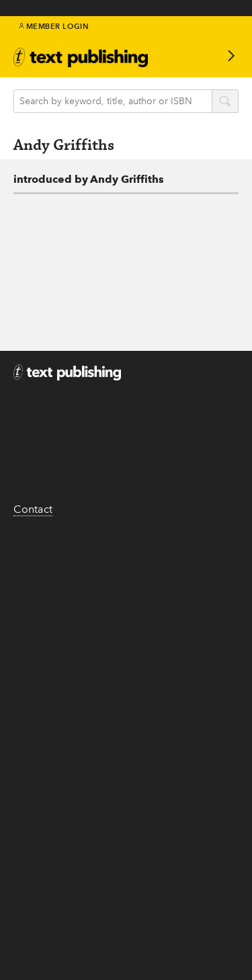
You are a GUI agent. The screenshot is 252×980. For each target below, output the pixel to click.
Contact (33, 509)
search (225, 102)
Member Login (54, 26)
